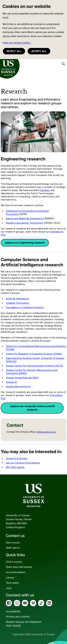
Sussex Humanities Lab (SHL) (22, 378)
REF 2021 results (15, 467)
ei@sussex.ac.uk (46, 432)
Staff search (13, 548)
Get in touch (13, 543)
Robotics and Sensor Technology (24, 223)
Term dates (12, 583)
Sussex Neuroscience (18, 386)
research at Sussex (17, 458)
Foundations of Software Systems (25, 307)
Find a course (14, 562)
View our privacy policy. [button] (17, 43)
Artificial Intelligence (17, 299)
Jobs (9, 588)
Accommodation (16, 572)
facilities (45, 190)
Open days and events (19, 567)
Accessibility (13, 611)
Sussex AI (11, 382)
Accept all (39, 51)
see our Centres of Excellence (23, 463)
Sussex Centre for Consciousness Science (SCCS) (34, 366)
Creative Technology (17, 303)
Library (10, 578)
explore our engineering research (25, 243)
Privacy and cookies (18, 617)
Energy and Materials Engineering (25, 218)
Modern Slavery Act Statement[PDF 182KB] (24, 624)
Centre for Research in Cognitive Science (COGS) (34, 354)
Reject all (14, 51)
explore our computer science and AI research (32, 408)
